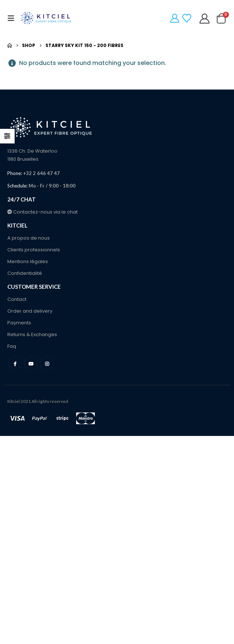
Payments (19, 323)
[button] (13, 18)
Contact (17, 299)
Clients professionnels (34, 250)
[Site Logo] (47, 18)
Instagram (47, 363)
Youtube (31, 363)
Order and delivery (30, 311)
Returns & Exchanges (32, 334)
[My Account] (205, 19)
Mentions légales (28, 261)
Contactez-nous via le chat (42, 212)
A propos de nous (29, 238)
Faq (12, 346)
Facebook (15, 363)
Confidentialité (25, 273)
